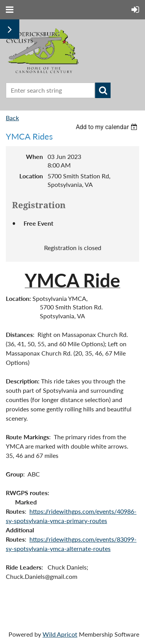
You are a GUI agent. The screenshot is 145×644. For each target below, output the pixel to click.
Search (103, 90)
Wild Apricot (60, 634)
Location (31, 176)
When (34, 156)
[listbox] (107, 127)
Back (12, 118)
